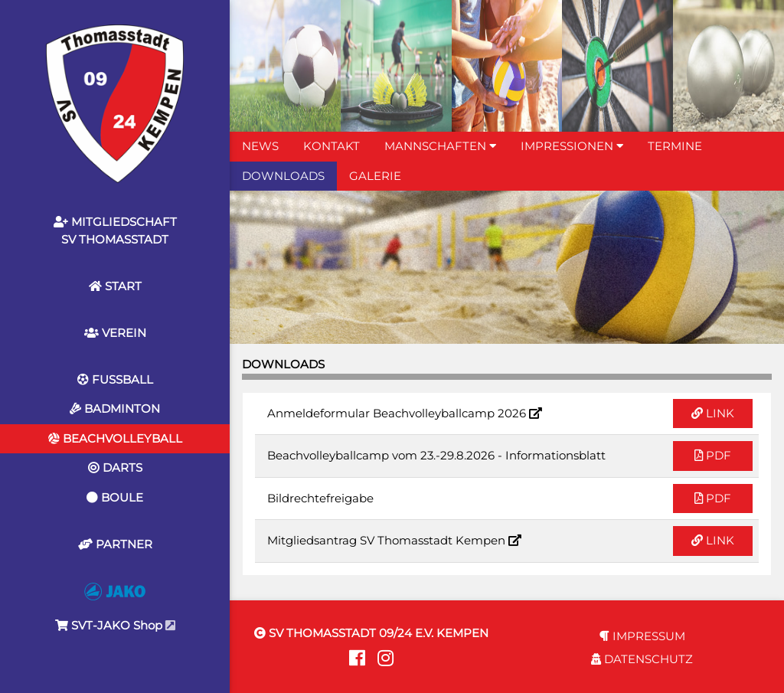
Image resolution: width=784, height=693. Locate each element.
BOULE (115, 497)
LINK (713, 413)
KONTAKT (332, 146)
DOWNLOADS (283, 176)
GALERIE (375, 176)
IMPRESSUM (642, 636)
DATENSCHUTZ (642, 659)
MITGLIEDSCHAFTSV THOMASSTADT (115, 230)
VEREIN (115, 333)
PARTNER (115, 544)
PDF (713, 455)
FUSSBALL (115, 379)
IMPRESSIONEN (572, 146)
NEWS (260, 146)
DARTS (115, 467)
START (115, 286)
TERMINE (675, 146)
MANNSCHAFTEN (440, 146)
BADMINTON (115, 409)
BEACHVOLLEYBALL (115, 438)
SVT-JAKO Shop (115, 608)
